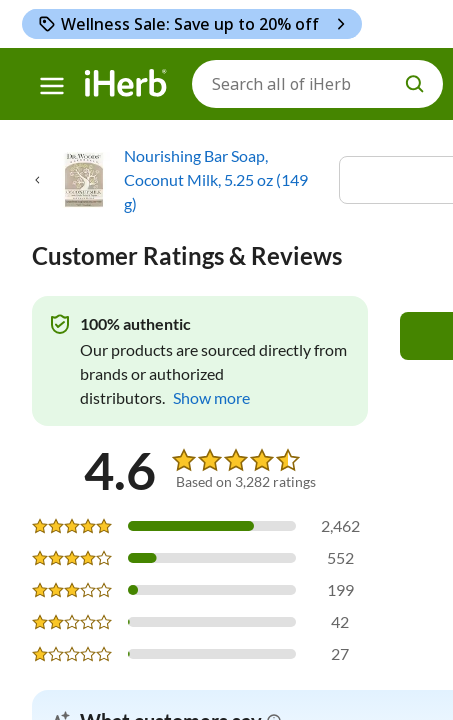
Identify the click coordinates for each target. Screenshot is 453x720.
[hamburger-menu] (52, 86)
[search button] (415, 84)
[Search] (317, 84)
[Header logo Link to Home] (126, 84)
